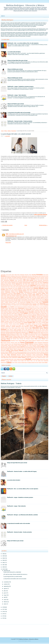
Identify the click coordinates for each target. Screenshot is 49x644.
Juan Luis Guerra (38, 320)
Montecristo (29, 331)
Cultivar (27, 296)
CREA (47, 293)
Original (15, 336)
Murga (27, 332)
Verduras (15, 361)
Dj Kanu (42, 301)
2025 (4, 556)
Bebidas (33, 283)
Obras (21, 335)
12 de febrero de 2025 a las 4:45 (16, 234)
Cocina (2, 291)
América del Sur (5, 279)
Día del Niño (24, 300)
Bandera (39, 282)
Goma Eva (9, 313)
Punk (28, 345)
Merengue (37, 330)
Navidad (8, 334)
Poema (27, 341)
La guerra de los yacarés (36, 321)
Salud (34, 349)
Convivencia (10, 293)
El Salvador (34, 304)
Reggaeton (10, 348)
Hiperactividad (6, 315)
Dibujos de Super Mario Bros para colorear (17, 60)
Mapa (44, 327)
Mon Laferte (24, 331)
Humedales (21, 316)
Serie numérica (42, 350)
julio (5, 591)
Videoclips (46, 361)
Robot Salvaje (3, 349)
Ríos (41, 348)
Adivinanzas (8, 276)
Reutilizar (33, 348)
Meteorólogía (3, 331)
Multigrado (13, 332)
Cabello (15, 286)
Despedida (38, 298)
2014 (4, 616)
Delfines (30, 297)
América (47, 278)
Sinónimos (38, 352)
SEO (33, 350)
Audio (9, 282)
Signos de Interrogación (31, 352)
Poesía (30, 341)
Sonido (16, 353)
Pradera (36, 343)
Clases (34, 290)
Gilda (47, 312)
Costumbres (39, 293)
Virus (26, 362)
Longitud (33, 324)
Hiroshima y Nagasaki (13, 315)
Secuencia (3, 350)
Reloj (18, 348)
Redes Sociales (37, 347)
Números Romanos (11, 335)
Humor (25, 316)
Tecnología (13, 355)
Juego (47, 320)
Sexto (10, 352)
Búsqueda (3, 286)
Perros (18, 339)
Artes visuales (30, 280)
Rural (28, 349)
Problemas (31, 344)
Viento (13, 363)
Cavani (7, 288)
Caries (9, 287)
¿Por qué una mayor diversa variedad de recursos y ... (16, 574)
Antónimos (42, 279)
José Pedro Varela (21, 320)
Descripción (16, 298)
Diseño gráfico (18, 301)
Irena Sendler (46, 319)
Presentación (45, 343)
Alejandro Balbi (4, 278)
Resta (30, 348)
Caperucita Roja (4, 287)
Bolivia (29, 284)
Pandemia (38, 336)
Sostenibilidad (21, 353)
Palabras (34, 336)
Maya (8, 330)
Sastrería (46, 349)
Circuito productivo (18, 290)
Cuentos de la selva (20, 296)
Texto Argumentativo (13, 356)
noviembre (6, 582)
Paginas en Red (27, 641)
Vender (47, 359)
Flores (19, 310)
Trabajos (24, 357)
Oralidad (7, 336)
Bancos (31, 282)
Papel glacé (46, 336)
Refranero (3, 348)
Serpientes (3, 352)
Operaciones (45, 335)
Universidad (23, 359)
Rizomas (47, 348)
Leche (22, 322)
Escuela (4, 307)
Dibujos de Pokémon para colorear (16, 104)
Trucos (47, 357)
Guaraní (19, 313)
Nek (15, 334)
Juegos (3, 321)
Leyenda (44, 322)
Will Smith (36, 363)
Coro (26, 293)
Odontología (25, 335)
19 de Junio (9, 275)
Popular (4, 376)
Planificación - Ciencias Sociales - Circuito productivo (20, 121)
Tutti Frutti (11, 359)
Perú (25, 339)
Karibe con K (23, 321)
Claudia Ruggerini (39, 290)
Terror (7, 356)
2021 (4, 565)
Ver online (7, 361)
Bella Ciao (37, 283)
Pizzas (47, 339)
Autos (19, 282)
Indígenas (26, 317)
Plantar (17, 341)
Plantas (20, 341)
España (12, 307)
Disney (32, 301)
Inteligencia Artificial (16, 319)
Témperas (24, 355)
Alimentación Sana (32, 277)
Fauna (38, 308)
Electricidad (43, 304)
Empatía (6, 305)
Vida (36, 361)
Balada (24, 282)
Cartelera (31, 287)
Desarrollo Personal (5, 298)
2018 (4, 607)
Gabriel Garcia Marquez (26, 311)
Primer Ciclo (11, 344)
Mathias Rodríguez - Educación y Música (25, 5)
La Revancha (44, 321)
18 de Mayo (3, 275)
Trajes (36, 357)
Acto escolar (46, 275)
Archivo (11, 376)
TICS (47, 356)
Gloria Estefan (4, 313)
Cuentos (41, 295)
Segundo (21, 350)
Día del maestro (17, 300)
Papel (42, 336)
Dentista (38, 297)
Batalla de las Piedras (17, 283)
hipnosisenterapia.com (11, 236)
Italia (2, 320)
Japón (10, 320)
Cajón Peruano (20, 285)
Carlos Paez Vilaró (14, 287)
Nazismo (12, 334)
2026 (16, 275)
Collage (12, 291)
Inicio (3, 16)
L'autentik (28, 321)
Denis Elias (34, 297)
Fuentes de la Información (12, 311)
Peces (37, 337)
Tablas (2, 355)
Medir (26, 330)
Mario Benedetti (21, 328)
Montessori (33, 331)
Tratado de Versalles (41, 357)
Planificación (6, 340)
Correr (34, 293)
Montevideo (38, 331)
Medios (23, 330)
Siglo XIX (14, 352)
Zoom (46, 362)
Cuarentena (25, 295)
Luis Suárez (19, 325)
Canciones (33, 285)
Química (46, 345)
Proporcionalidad (4, 345)
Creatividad (3, 295)
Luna (23, 325)
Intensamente (32, 319)
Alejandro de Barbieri (12, 277)
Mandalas (27, 327)
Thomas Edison (39, 356)
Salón (31, 349)
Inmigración (46, 317)
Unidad (18, 359)
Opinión (3, 336)
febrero (5, 602)
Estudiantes (46, 307)
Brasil (36, 284)
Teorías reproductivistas (38, 355)
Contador (46, 292)
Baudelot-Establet (27, 283)
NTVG (42, 334)
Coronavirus (30, 293)
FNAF (22, 310)
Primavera (6, 344)
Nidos (24, 334)
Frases (2, 311)
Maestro (36, 325)
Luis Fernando (13, 325)
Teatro (9, 355)
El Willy (38, 304)
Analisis (21, 279)
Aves (21, 282)
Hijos (45, 313)
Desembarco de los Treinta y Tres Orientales (27, 298)
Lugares (7, 325)
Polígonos (43, 341)
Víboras (28, 361)
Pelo (11, 339)
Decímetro (26, 297)
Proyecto (20, 345)
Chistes (16, 288)
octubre (6, 584)
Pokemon (34, 341)
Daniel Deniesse (10, 297)
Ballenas (27, 282)
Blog (21, 284)
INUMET (41, 319)
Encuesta (30, 305)
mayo (5, 595)
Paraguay (3, 337)
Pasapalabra (15, 337)
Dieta (10, 301)
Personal (21, 339)
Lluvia (26, 324)
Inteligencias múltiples (25, 319)
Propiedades (46, 344)
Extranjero (27, 308)
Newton (21, 334)
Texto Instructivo (28, 356)
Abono (30, 275)
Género (18, 312)
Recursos (23, 347)
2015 (4, 614)
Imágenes (7, 317)
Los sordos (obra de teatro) (14, 52)
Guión (22, 313)
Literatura (22, 324)
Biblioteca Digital (5, 284)
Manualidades (39, 327)
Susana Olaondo (40, 353)
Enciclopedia (25, 305)
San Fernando (39, 349)
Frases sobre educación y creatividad (12, 572)
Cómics (31, 291)
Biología (18, 284)
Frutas (5, 311)
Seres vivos (36, 350)
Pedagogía (41, 337)
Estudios (7, 308)
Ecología (28, 302)
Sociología (3, 353)
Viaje (25, 361)
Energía (35, 305)
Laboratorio (10, 322)
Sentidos (30, 350)
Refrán (47, 347)
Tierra (2, 357)
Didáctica (3, 301)
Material (41, 328)
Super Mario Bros (33, 353)
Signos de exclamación (21, 352)
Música (31, 332)
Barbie (6, 283)
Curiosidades (39, 296)
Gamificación (37, 311)
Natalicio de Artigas (44, 332)
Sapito (43, 349)
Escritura (46, 305)
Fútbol (19, 311)
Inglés (42, 317)
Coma (28, 291)
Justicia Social (12, 321)
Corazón (23, 293)
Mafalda (40, 325)
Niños (6, 131)
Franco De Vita (42, 310)
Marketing (27, 328)
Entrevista (42, 305)
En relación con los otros (17, 305)
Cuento (38, 295)
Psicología (14, 131)
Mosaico (47, 331)
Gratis (16, 313)
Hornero (13, 316)
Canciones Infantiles (41, 285)
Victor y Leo (33, 361)
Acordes (34, 275)
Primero (26, 344)
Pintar (36, 339)
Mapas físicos (8, 328)
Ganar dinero (43, 311)
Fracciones (28, 309)
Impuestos (15, 317)
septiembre (6, 586)
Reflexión (43, 347)
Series (47, 350)
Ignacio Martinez (39, 316)
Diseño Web (23, 301)
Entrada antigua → (43, 225)
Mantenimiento (32, 327)
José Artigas (14, 320)
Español (16, 307)
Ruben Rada (24, 349)
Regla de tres (15, 348)
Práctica (22, 342)
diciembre (6, 571)
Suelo (25, 353)
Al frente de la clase (44, 276)
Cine (12, 290)
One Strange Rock (32, 335)
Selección (26, 350)
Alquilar (39, 278)
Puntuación (39, 345)
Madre (28, 325)
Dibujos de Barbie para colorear (15, 78)
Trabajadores (15, 357)
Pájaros (30, 336)
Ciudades (24, 290)
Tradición (28, 357)
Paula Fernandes (27, 337)
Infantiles (34, 317)
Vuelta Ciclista (31, 362)
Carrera (20, 287)
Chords (20, 288)
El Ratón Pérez (28, 304)
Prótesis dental (11, 345)
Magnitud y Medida (11, 327)
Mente (34, 330)
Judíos (43, 320)
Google (13, 313)
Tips (5, 357)
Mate (31, 328)
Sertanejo (7, 352)
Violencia (19, 363)
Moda (20, 331)
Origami (11, 336)
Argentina (12, 280)
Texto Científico (21, 356)
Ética (10, 308)
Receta (10, 347)
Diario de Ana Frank (40, 300)
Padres (9, 131)
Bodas (26, 284)
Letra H (40, 322)
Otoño (19, 336)
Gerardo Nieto (37, 312)
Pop (2, 342)
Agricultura (30, 276)
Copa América (17, 293)
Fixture (10, 310)
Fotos (24, 310)
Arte (24, 280)
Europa (13, 308)
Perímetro (14, 339)
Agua (34, 276)
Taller (5, 355)
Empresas (10, 305)
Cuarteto (30, 295)
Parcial (7, 337)
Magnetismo (3, 327)
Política (47, 341)
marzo (5, 600)
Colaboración (7, 291)
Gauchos (14, 312)
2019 (13, 275)
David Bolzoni (17, 297)
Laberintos (6, 322)
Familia (31, 308)
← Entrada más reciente (7, 225)
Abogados (27, 275)
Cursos (47, 296)
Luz (25, 325)
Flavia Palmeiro (15, 310)
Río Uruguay (37, 348)
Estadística (25, 307)
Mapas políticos (15, 328)
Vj (27, 362)
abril (5, 597)
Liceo (2, 324)
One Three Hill (39, 335)
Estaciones (20, 307)
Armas (16, 280)
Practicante (29, 342)
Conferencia (13, 292)
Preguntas (40, 343)
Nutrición (18, 335)
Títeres (7, 357)
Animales (33, 279)
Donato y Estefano (5, 302)
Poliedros (39, 341)
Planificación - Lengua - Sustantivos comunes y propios (20, 86)
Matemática (36, 328)
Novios (40, 334)
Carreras (24, 287)
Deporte (42, 297)
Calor (29, 285)
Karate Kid (17, 321)
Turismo (2, 359)
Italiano (5, 320)
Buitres (39, 284)
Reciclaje (14, 347)
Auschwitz (15, 282)
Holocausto (43, 315)
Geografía (22, 312)
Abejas (19, 275)
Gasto (2, 312)
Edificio (41, 302)
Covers (43, 293)
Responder (8, 243)
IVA (7, 320)
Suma (28, 353)
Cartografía (36, 287)
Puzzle (43, 345)
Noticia (32, 334)
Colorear (20, 291)
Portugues (9, 343)
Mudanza (8, 332)
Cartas (28, 287)
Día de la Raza (4, 300)
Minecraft (16, 331)
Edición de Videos (35, 302)
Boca (24, 284)
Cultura (30, 296)
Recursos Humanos (29, 347)
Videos (9, 362)
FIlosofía (42, 308)
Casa (47, 287)
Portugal (5, 343)
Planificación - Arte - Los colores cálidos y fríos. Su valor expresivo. (23, 43)
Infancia (30, 317)
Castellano (3, 288)
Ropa (15, 349)
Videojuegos (3, 362)
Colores (25, 291)
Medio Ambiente (18, 330)
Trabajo (19, 357)
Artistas (35, 280)
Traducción (32, 357)
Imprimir (11, 317)
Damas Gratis (4, 297)
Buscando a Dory (45, 284)
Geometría (31, 312)
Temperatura (29, 355)
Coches (47, 290)
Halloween (37, 313)
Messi (47, 330)
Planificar (13, 341)
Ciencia (32, 288)
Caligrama (25, 286)
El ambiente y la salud (15, 304)
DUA (18, 302)
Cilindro (7, 290)
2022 (4, 563)
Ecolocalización (23, 302)
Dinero (13, 301)
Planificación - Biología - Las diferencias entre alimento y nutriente (22, 515)
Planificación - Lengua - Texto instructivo (17, 95)
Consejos (21, 292)
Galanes (33, 311)
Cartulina (44, 287)
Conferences (8, 292)
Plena (24, 341)
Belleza (41, 283)
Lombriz (29, 324)
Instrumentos (8, 319)
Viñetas (16, 363)
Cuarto (34, 295)
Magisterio (45, 325)
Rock (8, 349)
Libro (47, 322)
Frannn (47, 310)
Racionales (3, 347)
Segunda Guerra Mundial (12, 350)
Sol (10, 353)
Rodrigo (11, 349)
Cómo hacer (36, 291)
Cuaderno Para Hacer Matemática (14, 295)
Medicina (12, 330)
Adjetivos (13, 276)
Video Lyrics (41, 361)
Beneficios (46, 283)
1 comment (7, 136)
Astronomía (46, 280)
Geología (27, 312)
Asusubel (3, 282)
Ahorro (37, 276)
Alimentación (25, 277)
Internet (37, 319)
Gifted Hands (43, 312)
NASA (39, 332)
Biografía (14, 284)
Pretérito (2, 344)
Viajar (22, 361)
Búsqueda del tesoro (9, 286)
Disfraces (28, 301)
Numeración (4, 335)
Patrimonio (21, 337)
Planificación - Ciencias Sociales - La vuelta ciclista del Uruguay (22, 471)
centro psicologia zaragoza (41, 215)
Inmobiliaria (3, 319)
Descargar (11, 298)
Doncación (11, 302)
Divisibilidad (36, 301)
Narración (36, 332)
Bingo (10, 284)
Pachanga (22, 336)
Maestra (31, 325)
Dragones (15, 302)
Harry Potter (42, 313)
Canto (47, 285)
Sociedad (47, 352)
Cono (17, 292)
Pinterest (40, 339)
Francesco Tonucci (35, 310)
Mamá (23, 327)
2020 (4, 567)
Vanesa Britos (43, 359)
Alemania (19, 277)
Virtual (23, 362)
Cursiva (43, 296)
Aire (39, 276)
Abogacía (22, 275)
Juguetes (7, 321)
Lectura (26, 322)
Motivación (3, 332)
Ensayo (38, 305)
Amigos (10, 279)
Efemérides (3, 304)
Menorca (30, 330)
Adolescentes (25, 276)
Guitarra (26, 313)
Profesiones (36, 344)
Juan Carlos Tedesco (30, 320)
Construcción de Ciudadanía (31, 292)
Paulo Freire (33, 337)
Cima (10, 290)
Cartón (40, 287)
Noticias (36, 334)
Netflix (18, 334)
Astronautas (40, 280)
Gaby (7, 234)
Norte (29, 334)
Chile (13, 288)
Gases (47, 311)
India (23, 317)
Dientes (7, 301)
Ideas (33, 316)
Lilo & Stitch (6, 324)
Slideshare (43, 352)
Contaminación (4, 293)
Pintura (43, 339)
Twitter (15, 359)
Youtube (43, 363)
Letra (34, 322)
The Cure (34, 356)
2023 (4, 560)
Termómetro (3, 356)
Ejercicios (8, 304)
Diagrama (30, 300)
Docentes (46, 301)
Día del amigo (10, 300)
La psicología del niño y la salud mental (16, 134)
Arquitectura (20, 280)
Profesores (41, 344)
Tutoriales (6, 359)
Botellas (33, 284)
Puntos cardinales (33, 345)
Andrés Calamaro (27, 279)
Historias (34, 315)
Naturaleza (3, 334)
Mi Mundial (12, 331)
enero (5, 604)
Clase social (29, 290)
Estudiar (3, 308)
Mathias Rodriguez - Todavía (11, 384)
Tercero (46, 355)
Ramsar (7, 347)
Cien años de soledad (26, 288)
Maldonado (18, 327)
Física (45, 308)
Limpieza (10, 324)
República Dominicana (24, 348)
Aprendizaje (6, 280)
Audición (6, 282)
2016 (4, 612)
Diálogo (34, 300)
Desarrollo (46, 297)
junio (5, 593)
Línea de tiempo (16, 324)
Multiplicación (19, 332)
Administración (18, 276)
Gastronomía (6, 312)
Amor (18, 279)
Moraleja (43, 331)
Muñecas (24, 332)
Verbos (11, 361)
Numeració (46, 334)
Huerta (17, 316)
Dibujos (46, 300)
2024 (4, 558)
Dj (39, 301)
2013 (4, 618)
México (7, 331)
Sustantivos (46, 353)
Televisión (19, 355)
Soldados (12, 353)
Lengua (30, 322)
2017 (4, 609)
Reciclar (18, 347)
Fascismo (35, 308)
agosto (5, 588)
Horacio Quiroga (8, 316)
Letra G (37, 322)
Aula (12, 282)
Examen (16, 308)
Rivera (43, 348)
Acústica (3, 276)
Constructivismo (41, 292)
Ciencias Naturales (39, 288)
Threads (44, 356)
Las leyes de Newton (17, 322)
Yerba (40, 362)
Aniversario (38, 279)
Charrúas (10, 288)
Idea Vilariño (29, 316)
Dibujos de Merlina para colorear (15, 69)
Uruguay (28, 359)
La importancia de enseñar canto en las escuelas (19, 113)
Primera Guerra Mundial (19, 344)
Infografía (38, 317)
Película (8, 339)
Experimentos (21, 308)
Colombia (16, 291)
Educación (45, 302)
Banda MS (35, 282)
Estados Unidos (31, 307)
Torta (10, 357)
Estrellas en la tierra (39, 307)
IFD (35, 316)
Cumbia (34, 296)
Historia (20, 315)
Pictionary (32, 339)
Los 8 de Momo (39, 324)
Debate (22, 297)
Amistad (14, 279)
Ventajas (3, 361)
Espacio (9, 307)
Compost (41, 291)
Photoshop (28, 339)
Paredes (10, 337)
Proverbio (16, 345)
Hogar (38, 315)
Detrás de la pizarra (44, 298)
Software (7, 353)
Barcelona (9, 283)
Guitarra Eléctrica (31, 313)
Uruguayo (34, 359)
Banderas (43, 282)
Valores (38, 359)
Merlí (41, 330)
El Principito (22, 304)
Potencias (13, 343)
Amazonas (43, 278)
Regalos (6, 348)
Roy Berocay (19, 349)
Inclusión (19, 317)
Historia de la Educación (27, 315)
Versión (19, 361)
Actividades (40, 275)
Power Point (17, 343)
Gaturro (10, 312)
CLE (44, 290)
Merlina (44, 330)
